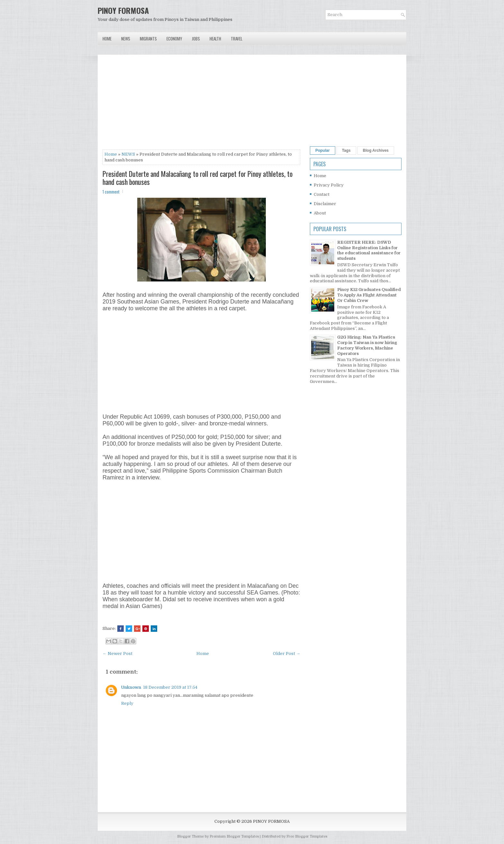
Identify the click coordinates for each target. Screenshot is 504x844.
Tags (346, 150)
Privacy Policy (329, 185)
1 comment (111, 192)
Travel (237, 39)
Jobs (196, 39)
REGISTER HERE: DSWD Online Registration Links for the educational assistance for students (369, 250)
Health (215, 39)
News (126, 39)
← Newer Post (117, 653)
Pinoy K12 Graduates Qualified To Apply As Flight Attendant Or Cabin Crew (369, 295)
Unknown (131, 687)
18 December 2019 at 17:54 (170, 687)
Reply (127, 703)
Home (107, 39)
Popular (323, 150)
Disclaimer (325, 204)
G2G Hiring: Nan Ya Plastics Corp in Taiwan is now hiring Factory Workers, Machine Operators (367, 345)
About (320, 213)
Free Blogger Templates (307, 836)
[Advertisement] (201, 104)
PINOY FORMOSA (123, 10)
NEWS (128, 154)
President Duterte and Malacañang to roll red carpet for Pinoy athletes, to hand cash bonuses (198, 177)
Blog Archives (376, 150)
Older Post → (287, 653)
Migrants (148, 39)
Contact (322, 194)
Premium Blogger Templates (234, 836)
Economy (174, 39)
